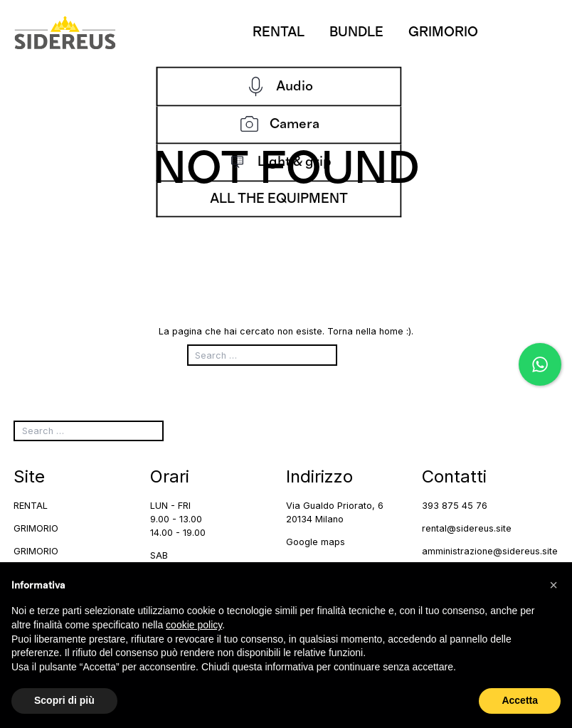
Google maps (316, 542)
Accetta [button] (520, 700)
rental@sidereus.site (467, 528)
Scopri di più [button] (64, 700)
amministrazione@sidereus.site (490, 551)
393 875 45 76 (455, 506)
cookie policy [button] (194, 625)
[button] (554, 585)
